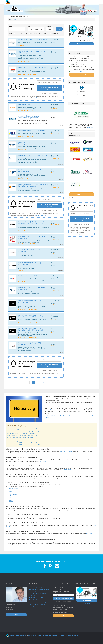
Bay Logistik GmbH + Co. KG (25, 164)
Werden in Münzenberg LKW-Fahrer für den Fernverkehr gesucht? (22, 441)
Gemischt (46, 33)
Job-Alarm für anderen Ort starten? (49, 93)
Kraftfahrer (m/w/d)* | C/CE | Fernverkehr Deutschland (32, 237)
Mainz (61, 416)
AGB (50, 635)
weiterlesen (90, 128)
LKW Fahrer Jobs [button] (59, 2)
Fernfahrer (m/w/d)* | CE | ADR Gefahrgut (33, 40)
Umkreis (49, 26)
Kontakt (62, 635)
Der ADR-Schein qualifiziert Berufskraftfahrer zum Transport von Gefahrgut (39, 594)
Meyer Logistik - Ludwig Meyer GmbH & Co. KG (29, 75)
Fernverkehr (25, 33)
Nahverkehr (17, 33)
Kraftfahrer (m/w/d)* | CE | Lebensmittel (32, 131)
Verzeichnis (22, 2)
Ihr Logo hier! (82, 194)
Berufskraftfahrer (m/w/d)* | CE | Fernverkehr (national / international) (31, 316)
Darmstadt (66, 416)
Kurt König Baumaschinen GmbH (26, 110)
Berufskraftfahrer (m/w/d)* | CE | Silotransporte (30, 344)
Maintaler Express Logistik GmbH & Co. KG (28, 309)
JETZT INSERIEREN (82, 75)
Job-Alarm (68, 635)
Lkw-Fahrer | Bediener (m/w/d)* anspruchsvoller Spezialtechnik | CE (30, 117)
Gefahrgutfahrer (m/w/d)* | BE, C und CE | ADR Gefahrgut (33, 52)
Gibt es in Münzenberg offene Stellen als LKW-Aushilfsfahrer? (21, 439)
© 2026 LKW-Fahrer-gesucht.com (17, 635)
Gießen (92, 416)
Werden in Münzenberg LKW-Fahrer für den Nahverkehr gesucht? (22, 443)
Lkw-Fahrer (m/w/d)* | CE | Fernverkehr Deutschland (32, 288)
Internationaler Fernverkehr (36, 33)
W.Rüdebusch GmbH (23, 352)
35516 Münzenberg (57, 44)
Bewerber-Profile (69, 2)
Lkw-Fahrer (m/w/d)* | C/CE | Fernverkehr (33, 276)
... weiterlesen (27, 453)
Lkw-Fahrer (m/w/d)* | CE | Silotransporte (33, 155)
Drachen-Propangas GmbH (24, 61)
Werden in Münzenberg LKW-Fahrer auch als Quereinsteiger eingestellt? (23, 445)
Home (11, 20)
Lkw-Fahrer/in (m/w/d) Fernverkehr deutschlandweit (30, 171)
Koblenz (80, 416)
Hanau (88, 416)
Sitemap (74, 635)
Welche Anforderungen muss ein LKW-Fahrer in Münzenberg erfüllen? (23, 432)
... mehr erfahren (67, 470)
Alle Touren (54, 33)
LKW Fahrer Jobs (18, 20)
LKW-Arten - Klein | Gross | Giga (38, 602)
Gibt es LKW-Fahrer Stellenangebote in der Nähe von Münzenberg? (22, 435)
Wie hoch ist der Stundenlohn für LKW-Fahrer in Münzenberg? (21, 434)
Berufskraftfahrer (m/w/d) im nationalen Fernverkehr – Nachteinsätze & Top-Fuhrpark (33, 223)
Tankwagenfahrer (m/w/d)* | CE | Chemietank (30, 250)
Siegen (84, 416)
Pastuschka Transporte (23, 257)
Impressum (31, 635)
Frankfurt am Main (49, 416)
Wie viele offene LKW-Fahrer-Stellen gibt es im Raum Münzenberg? (22, 428)
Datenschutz (55, 635)
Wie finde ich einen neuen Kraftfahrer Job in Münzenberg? (20, 437)
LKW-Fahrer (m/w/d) (25, 104)
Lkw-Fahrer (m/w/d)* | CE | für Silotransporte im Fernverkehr (29, 143)
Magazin (28, 2)
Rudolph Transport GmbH (24, 295)
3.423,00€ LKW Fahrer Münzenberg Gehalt (80, 406)
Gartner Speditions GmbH (24, 231)
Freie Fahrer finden (82, 47)
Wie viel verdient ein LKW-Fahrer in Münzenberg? (18, 430)
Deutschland (56, 133)
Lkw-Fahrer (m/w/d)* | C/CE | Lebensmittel (33, 67)
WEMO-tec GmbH (22, 125)
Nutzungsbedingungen (41, 635)
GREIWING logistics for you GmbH (26, 150)
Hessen (55, 119)
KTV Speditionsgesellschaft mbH (26, 179)
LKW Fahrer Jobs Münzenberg (56, 410)
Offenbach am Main (73, 416)
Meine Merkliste (37, 2)
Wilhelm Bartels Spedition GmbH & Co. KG (28, 244)
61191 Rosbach (56, 70)
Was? (11, 26)
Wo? (29, 26)
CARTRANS (21, 270)
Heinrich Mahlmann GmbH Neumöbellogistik (28, 282)
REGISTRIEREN (89, 2)
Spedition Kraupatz (23, 45)
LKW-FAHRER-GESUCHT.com (66, 451)
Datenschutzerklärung (41, 98)
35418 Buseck (56, 54)
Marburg (47, 417)
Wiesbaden (56, 416)
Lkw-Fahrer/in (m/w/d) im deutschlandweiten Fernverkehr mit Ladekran (34, 185)
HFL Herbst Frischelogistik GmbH (26, 136)
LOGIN (95, 2)
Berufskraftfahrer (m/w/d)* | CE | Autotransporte (30, 264)
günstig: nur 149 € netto (78, 71)
